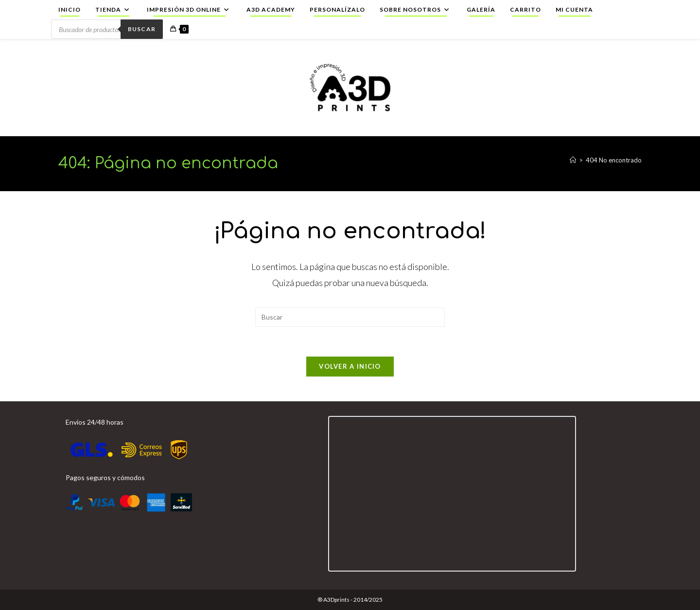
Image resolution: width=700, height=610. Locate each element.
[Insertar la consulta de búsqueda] (350, 317)
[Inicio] (573, 160)
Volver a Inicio (350, 366)
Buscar (142, 29)
